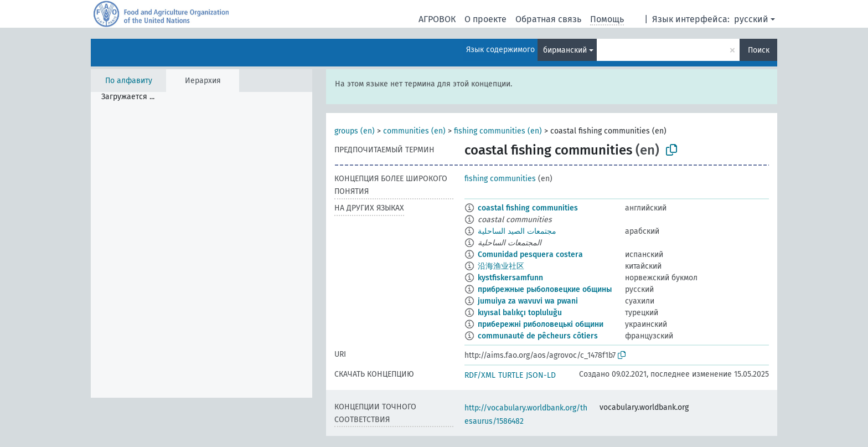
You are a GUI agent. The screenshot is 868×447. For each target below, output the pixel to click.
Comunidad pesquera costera (530, 255)
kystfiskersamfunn (510, 278)
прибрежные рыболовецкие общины (545, 289)
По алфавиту (129, 81)
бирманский (565, 50)
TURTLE (511, 375)
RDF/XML (480, 375)
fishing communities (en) (498, 131)
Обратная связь (548, 19)
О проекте (485, 19)
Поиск (759, 50)
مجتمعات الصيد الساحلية (517, 231)
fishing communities (500, 179)
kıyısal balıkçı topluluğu (520, 313)
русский (751, 19)
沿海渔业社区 (501, 266)
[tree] (201, 245)
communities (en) (414, 131)
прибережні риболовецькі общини (541, 324)
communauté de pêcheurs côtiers (538, 336)
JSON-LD (541, 375)
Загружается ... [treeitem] (128, 97)
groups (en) (355, 131)
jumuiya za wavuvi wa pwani (528, 301)
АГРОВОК (437, 19)
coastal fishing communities (528, 208)
